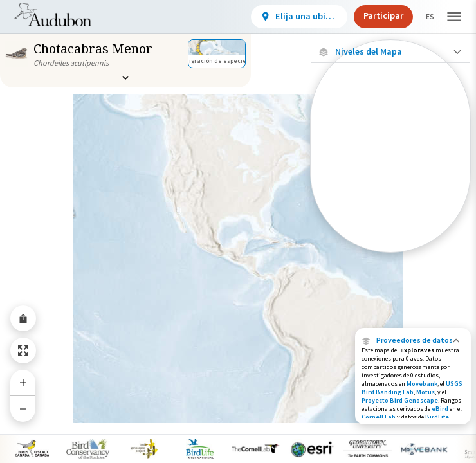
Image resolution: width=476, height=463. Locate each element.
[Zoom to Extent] (23, 350)
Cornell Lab (379, 417)
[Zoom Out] (23, 409)
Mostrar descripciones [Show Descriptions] (391, 256)
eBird (440, 409)
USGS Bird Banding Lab (412, 388)
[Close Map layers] (390, 52)
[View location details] (288, 17)
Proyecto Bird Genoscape (400, 400)
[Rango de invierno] (390, 233)
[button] (413, 340)
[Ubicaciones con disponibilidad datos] (390, 140)
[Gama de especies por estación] (390, 189)
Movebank (422, 384)
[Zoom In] (23, 383)
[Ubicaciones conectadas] (390, 167)
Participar (372, 15)
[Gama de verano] (390, 212)
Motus (426, 392)
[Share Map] (23, 318)
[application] (238, 232)
